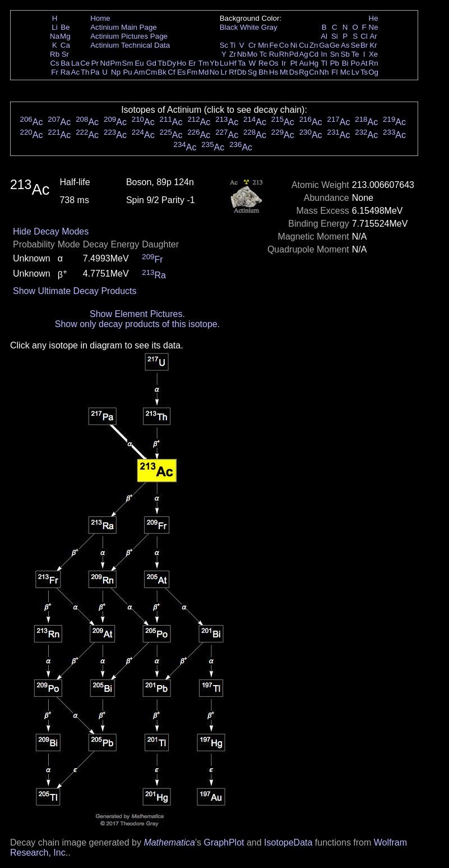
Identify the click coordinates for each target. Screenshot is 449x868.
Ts (364, 72)
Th (85, 72)
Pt (294, 63)
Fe (274, 45)
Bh (263, 72)
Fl (334, 72)
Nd (105, 63)
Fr (55, 72)
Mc (345, 72)
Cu (304, 45)
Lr (224, 72)
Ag (303, 54)
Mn (263, 45)
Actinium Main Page (124, 27)
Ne (374, 27)
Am (140, 72)
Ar (373, 36)
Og (373, 72)
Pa (95, 72)
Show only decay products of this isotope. (137, 324)
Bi (345, 63)
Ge (335, 45)
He (374, 18)
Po (355, 63)
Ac (76, 72)
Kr (373, 45)
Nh (324, 72)
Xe (373, 54)
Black (229, 27)
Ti (233, 45)
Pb (335, 63)
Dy (172, 63)
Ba (65, 63)
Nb (242, 54)
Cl (364, 36)
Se (355, 45)
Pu (127, 72)
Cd (314, 54)
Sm (128, 63)
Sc (224, 45)
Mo (253, 54)
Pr (95, 63)
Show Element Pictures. (137, 314)
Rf (232, 72)
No (214, 72)
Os (274, 63)
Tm (203, 63)
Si (335, 36)
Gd (151, 63)
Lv (355, 72)
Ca (65, 45)
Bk (162, 72)
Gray (269, 27)
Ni (294, 45)
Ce (85, 63)
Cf (171, 72)
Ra (65, 72)
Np (116, 72)
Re (263, 63)
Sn (335, 54)
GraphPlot (224, 842)
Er (192, 63)
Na (55, 36)
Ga (324, 45)
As (345, 45)
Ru (274, 54)
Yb (214, 63)
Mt (284, 72)
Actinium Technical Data (130, 45)
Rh (284, 54)
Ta (242, 63)
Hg (314, 63)
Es (182, 72)
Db (242, 72)
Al (324, 36)
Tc (263, 54)
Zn (314, 45)
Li (54, 27)
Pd (294, 54)
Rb (55, 54)
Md (204, 72)
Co (284, 45)
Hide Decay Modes (51, 231)
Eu (139, 63)
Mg (65, 36)
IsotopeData (288, 842)
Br (364, 45)
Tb (162, 63)
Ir (284, 63)
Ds (294, 72)
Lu (224, 63)
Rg (304, 72)
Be (65, 27)
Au (303, 63)
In (324, 54)
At (364, 63)
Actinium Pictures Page (129, 36)
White (249, 27)
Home (100, 18)
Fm (192, 72)
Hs (274, 72)
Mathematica (169, 842)
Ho (181, 63)
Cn (314, 72)
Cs (54, 63)
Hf (232, 63)
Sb (345, 54)
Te (355, 54)
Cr (252, 45)
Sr (65, 54)
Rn (374, 63)
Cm (152, 72)
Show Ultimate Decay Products (75, 291)
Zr (233, 54)
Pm (116, 63)
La (75, 63)
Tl (324, 63)
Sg (252, 72)
